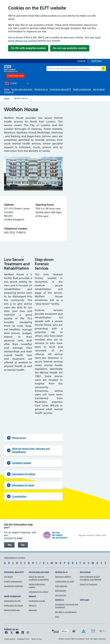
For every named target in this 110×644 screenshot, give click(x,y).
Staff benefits (61, 591)
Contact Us (10, 538)
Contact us (9, 92)
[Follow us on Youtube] (17, 633)
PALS (57, 617)
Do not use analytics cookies (70, 48)
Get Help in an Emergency (66, 612)
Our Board (8, 577)
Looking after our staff (64, 581)
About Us (33, 605)
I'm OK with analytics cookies (28, 48)
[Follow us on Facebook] (6, 633)
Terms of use (37, 639)
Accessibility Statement (14, 586)
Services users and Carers (39, 572)
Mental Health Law (12, 610)
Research (32, 596)
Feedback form (23, 639)
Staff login (97, 61)
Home (7, 89)
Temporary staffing (63, 577)
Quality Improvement (13, 581)
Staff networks (61, 586)
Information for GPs (12, 601)
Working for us (41, 89)
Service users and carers (22, 89)
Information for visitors (38, 592)
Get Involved (85, 572)
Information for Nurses (13, 605)
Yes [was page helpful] (9, 545)
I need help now (15, 76)
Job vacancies (61, 595)
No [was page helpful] (23, 545)
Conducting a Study (37, 601)
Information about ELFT (60, 89)
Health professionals (82, 89)
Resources (33, 610)
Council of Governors (89, 584)
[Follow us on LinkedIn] (23, 633)
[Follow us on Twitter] (12, 633)
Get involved (99, 89)
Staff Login (84, 600)
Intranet (82, 61)
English (11, 83)
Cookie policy (10, 639)
